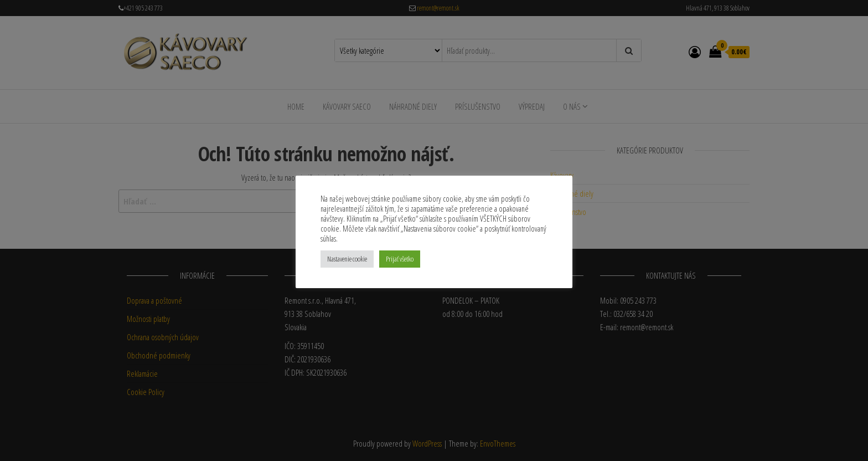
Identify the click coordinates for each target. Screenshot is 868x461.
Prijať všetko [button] (400, 259)
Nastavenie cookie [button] (347, 259)
